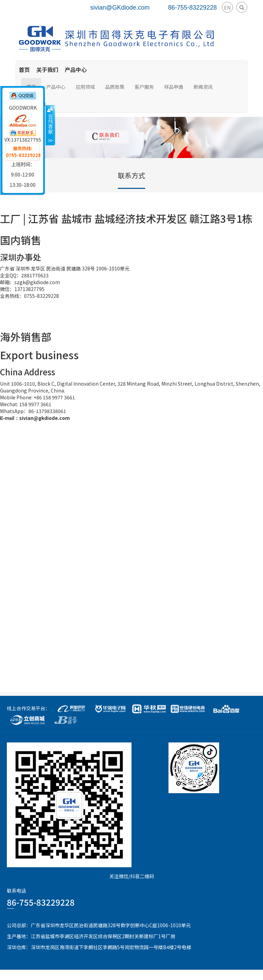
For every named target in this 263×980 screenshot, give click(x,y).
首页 (24, 70)
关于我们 (47, 70)
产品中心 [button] (56, 87)
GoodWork (105, 975)
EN (227, 8)
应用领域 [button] (85, 87)
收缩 (50, 125)
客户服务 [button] (144, 87)
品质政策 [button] (115, 87)
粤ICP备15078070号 (241, 975)
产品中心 (76, 70)
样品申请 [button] (174, 87)
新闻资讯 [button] (203, 87)
